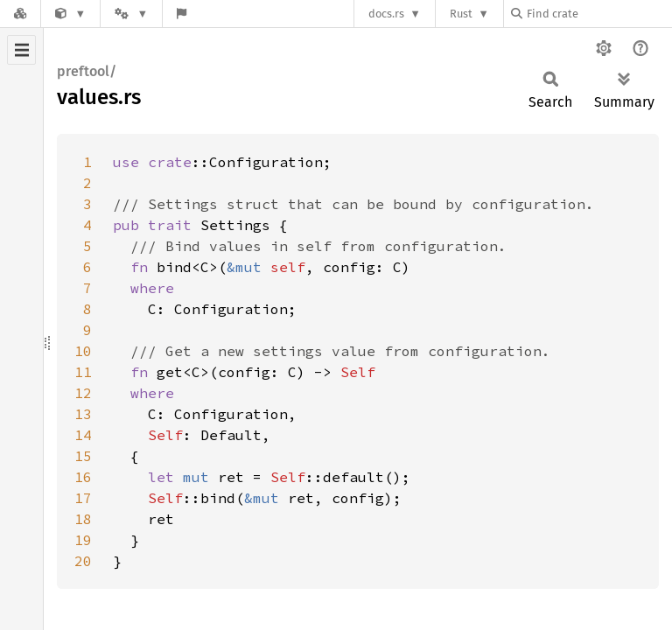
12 (83, 393)
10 (83, 351)
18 (83, 519)
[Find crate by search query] (598, 14)
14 (83, 435)
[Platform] (131, 14)
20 (83, 561)
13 (83, 414)
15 (83, 456)
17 (83, 498)
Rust (461, 14)
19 (83, 540)
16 (83, 477)
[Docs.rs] (20, 14)
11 (83, 372)
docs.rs (386, 14)
